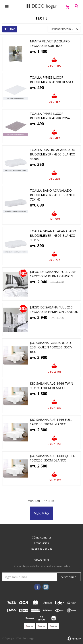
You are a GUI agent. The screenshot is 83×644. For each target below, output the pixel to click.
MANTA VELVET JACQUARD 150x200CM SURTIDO (50, 43)
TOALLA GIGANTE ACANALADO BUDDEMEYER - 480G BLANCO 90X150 (53, 236)
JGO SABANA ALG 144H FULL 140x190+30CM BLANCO (51, 422)
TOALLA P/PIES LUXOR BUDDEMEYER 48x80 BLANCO (52, 80)
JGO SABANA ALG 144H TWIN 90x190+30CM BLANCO (51, 386)
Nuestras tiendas (42, 549)
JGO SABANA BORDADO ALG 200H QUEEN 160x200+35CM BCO (51, 347)
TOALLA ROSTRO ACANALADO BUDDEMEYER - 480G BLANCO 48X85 (53, 154)
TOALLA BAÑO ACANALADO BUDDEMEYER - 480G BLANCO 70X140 (53, 195)
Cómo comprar (42, 538)
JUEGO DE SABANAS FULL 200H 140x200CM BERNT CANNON (53, 274)
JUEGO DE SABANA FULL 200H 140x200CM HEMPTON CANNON (54, 309)
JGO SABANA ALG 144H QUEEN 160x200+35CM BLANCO (53, 458)
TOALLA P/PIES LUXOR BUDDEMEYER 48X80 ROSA (50, 116)
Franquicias (41, 543)
